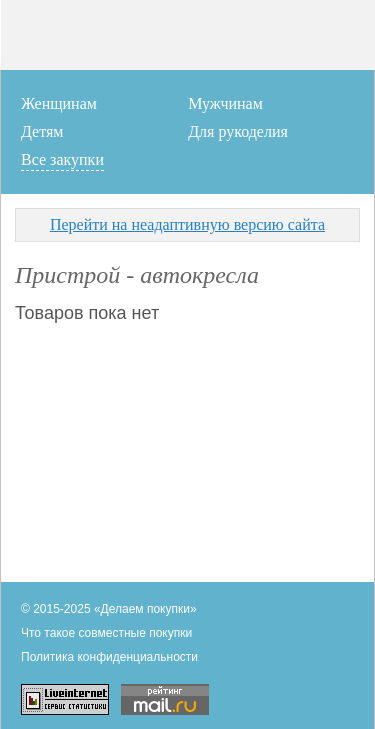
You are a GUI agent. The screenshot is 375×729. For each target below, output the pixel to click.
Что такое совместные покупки (106, 633)
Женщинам (59, 103)
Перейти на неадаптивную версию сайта (187, 224)
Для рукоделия (238, 131)
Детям (42, 131)
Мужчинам (225, 103)
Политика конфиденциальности (109, 657)
